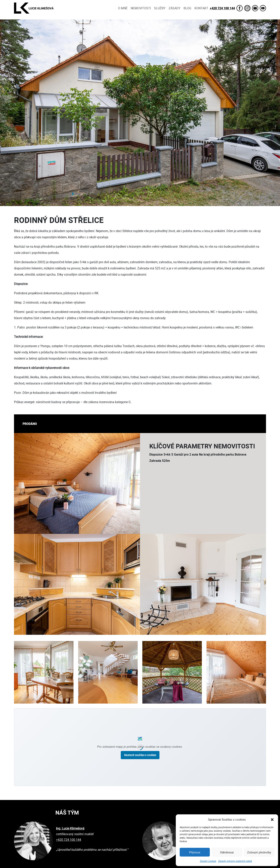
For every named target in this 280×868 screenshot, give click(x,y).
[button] (272, 819)
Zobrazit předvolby (259, 852)
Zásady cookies (208, 861)
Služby (160, 8)
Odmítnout (227, 852)
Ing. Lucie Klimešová (70, 828)
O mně (123, 8)
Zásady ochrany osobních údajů (235, 861)
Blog (187, 8)
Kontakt (201, 8)
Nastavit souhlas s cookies (140, 755)
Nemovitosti (141, 8)
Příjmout (195, 852)
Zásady (175, 8)
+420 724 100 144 (222, 8)
